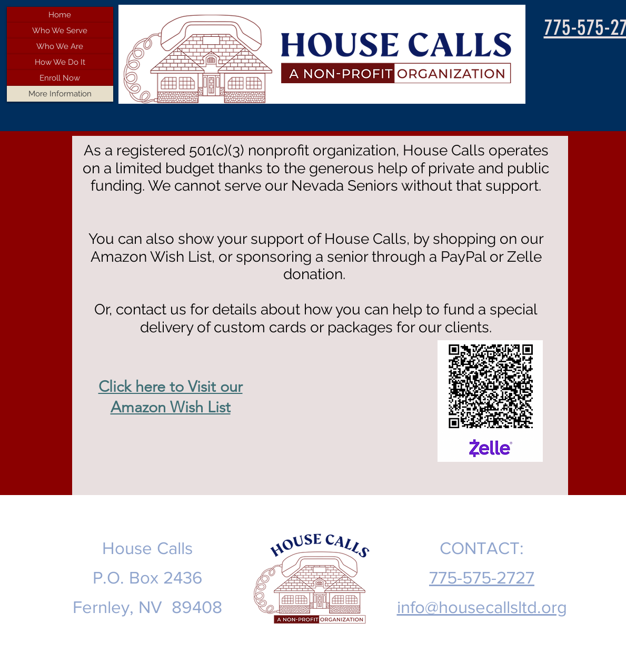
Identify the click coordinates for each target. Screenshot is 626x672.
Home (60, 15)
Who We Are (60, 46)
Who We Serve (60, 31)
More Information (60, 94)
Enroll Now (60, 78)
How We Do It (60, 62)
